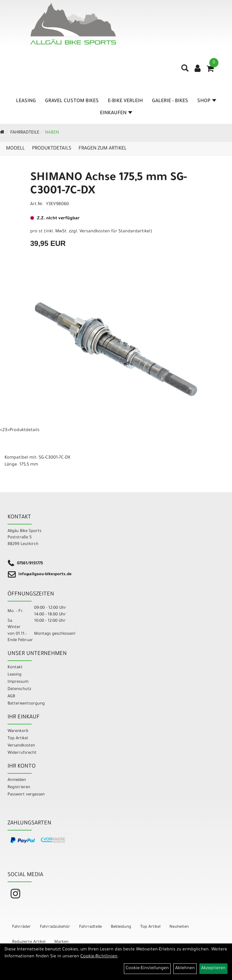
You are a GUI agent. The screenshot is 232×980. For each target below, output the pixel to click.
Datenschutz (19, 689)
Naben (52, 133)
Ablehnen (185, 969)
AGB (11, 696)
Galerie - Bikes (170, 101)
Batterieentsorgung (26, 704)
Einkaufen (116, 113)
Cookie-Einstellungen (147, 969)
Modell (15, 149)
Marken (61, 942)
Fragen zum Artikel (103, 149)
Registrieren (19, 787)
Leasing (26, 101)
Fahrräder (21, 927)
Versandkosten (21, 746)
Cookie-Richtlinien (99, 957)
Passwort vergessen (26, 795)
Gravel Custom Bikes (72, 101)
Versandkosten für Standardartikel (115, 232)
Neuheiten (179, 927)
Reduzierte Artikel (29, 942)
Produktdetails (52, 149)
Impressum (18, 682)
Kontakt (15, 667)
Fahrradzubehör (55, 927)
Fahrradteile (25, 133)
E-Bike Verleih (125, 101)
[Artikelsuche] (185, 70)
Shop (207, 101)
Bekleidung (121, 927)
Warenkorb (18, 731)
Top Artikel (18, 738)
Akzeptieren (213, 969)
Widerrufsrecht (22, 753)
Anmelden (17, 780)
